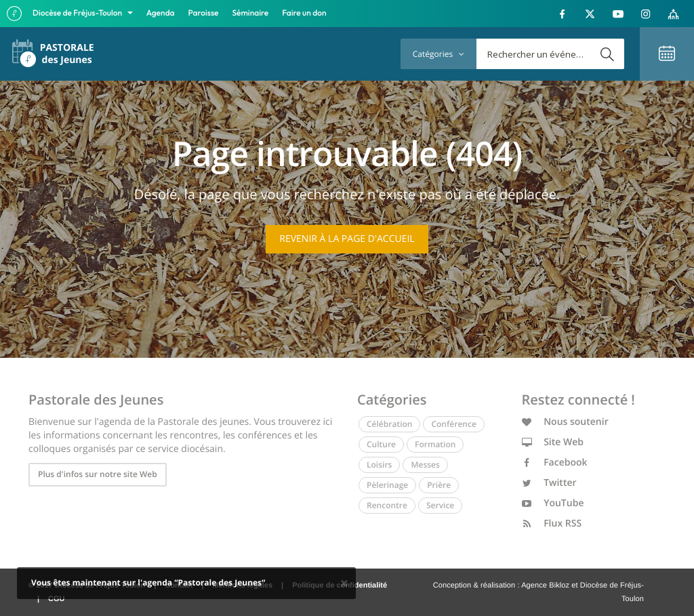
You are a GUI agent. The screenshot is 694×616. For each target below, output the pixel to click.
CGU (56, 599)
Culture (381, 444)
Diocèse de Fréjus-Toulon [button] (78, 13)
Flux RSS (552, 523)
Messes (425, 465)
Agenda (161, 13)
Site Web (553, 442)
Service (440, 505)
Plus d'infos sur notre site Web (98, 474)
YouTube (553, 503)
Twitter (549, 483)
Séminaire (251, 13)
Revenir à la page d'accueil (347, 239)
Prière (439, 485)
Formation (435, 444)
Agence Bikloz (545, 586)
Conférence (453, 424)
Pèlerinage (387, 485)
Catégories (438, 54)
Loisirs (379, 465)
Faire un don (304, 13)
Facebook (555, 463)
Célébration (389, 424)
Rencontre (387, 505)
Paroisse (204, 13)
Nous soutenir (565, 422)
